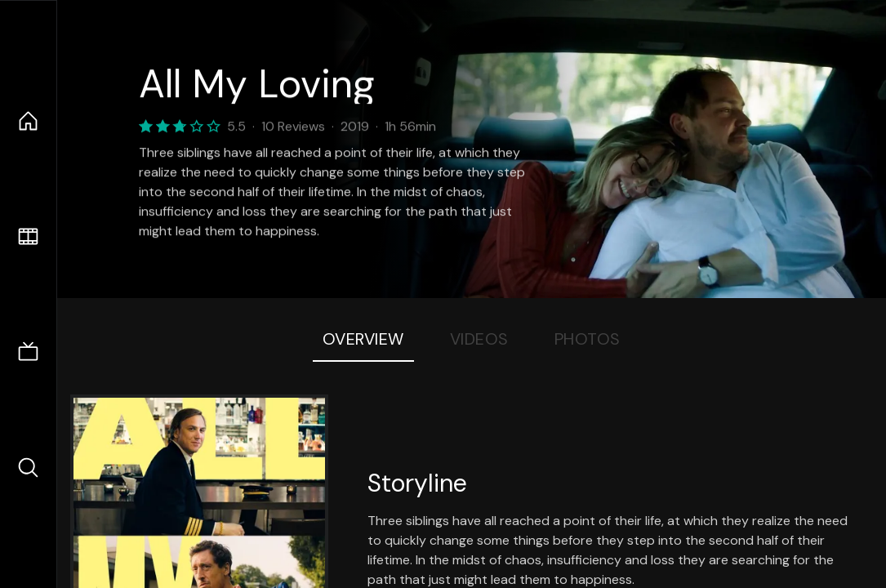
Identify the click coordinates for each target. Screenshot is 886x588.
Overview (363, 339)
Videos (479, 339)
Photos (588, 339)
